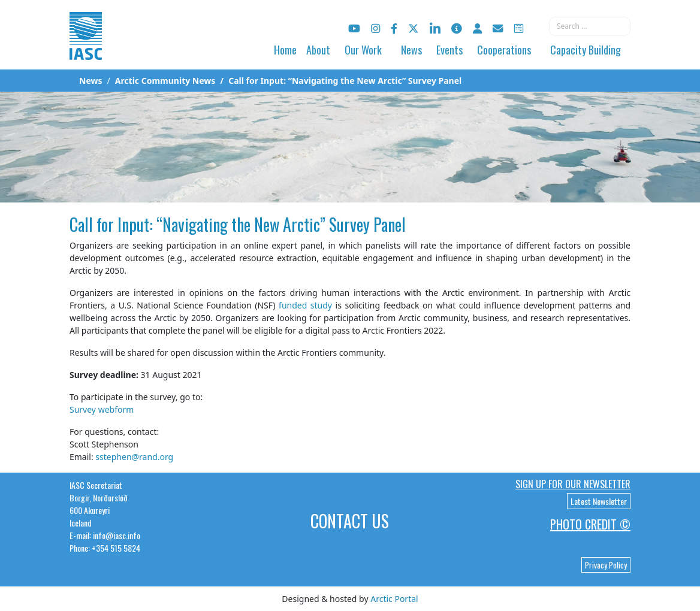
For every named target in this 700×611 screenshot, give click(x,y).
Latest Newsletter (599, 501)
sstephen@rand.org (134, 457)
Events (449, 50)
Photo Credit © (590, 524)
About (318, 50)
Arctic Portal (394, 599)
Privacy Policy (606, 565)
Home (285, 50)
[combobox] (590, 26)
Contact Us (350, 521)
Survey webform (102, 409)
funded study (305, 305)
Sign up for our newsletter (573, 484)
